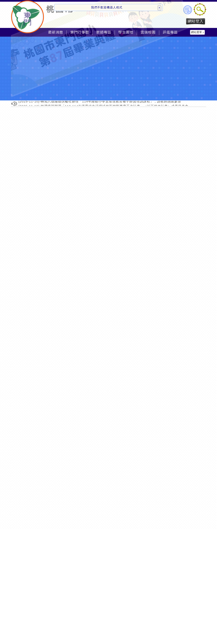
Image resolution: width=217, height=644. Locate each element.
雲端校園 (148, 32)
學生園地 (126, 32)
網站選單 (197, 32)
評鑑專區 (170, 32)
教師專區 (104, 32)
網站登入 (196, 21)
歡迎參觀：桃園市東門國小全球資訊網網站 (28, 17)
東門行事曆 (80, 32)
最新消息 (56, 32)
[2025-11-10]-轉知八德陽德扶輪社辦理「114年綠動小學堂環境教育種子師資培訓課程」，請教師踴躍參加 (100, 101)
